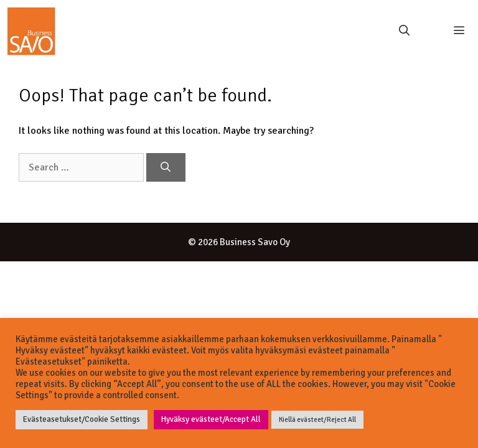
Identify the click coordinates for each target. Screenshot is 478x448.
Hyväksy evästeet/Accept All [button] (211, 419)
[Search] (166, 167)
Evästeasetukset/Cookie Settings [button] (82, 419)
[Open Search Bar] (404, 31)
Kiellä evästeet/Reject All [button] (317, 420)
